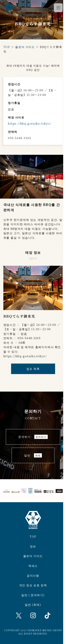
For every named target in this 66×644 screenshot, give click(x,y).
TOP (7, 47)
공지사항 (33, 576)
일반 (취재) (33, 605)
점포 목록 (33, 369)
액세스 (33, 566)
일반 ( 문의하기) (33, 595)
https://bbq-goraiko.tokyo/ (30, 123)
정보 (33, 546)
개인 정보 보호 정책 (33, 585)
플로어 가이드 (25, 47)
